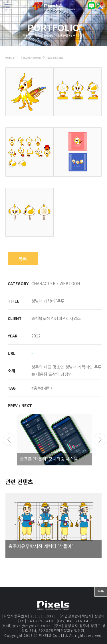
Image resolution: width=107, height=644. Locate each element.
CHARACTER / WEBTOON (31, 58)
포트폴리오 (10, 58)
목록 (23, 259)
